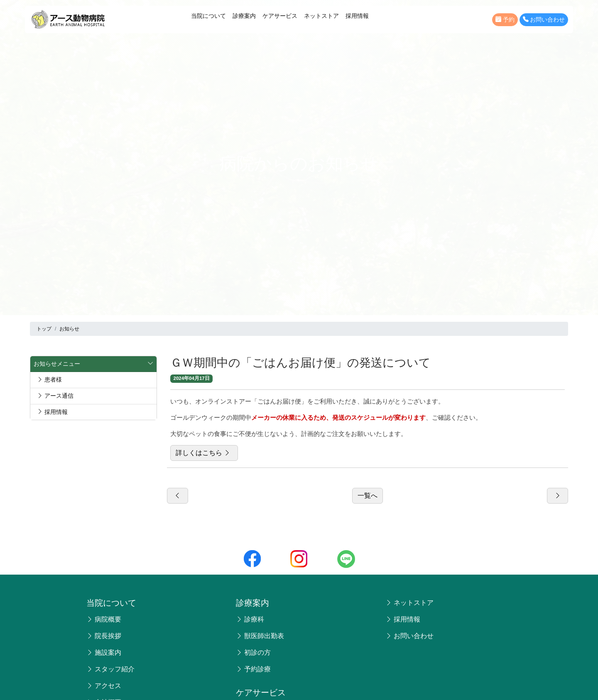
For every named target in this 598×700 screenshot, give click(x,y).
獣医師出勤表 (260, 636)
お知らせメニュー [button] (93, 364)
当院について (208, 16)
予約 (505, 20)
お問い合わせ (544, 20)
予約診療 (253, 669)
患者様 (49, 379)
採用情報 (357, 16)
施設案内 (104, 652)
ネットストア (321, 16)
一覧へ (368, 496)
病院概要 (104, 619)
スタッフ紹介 (110, 669)
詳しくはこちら (204, 453)
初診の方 (253, 652)
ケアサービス (280, 16)
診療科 (250, 619)
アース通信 (55, 396)
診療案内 (244, 16)
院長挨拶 (104, 636)
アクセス (104, 686)
